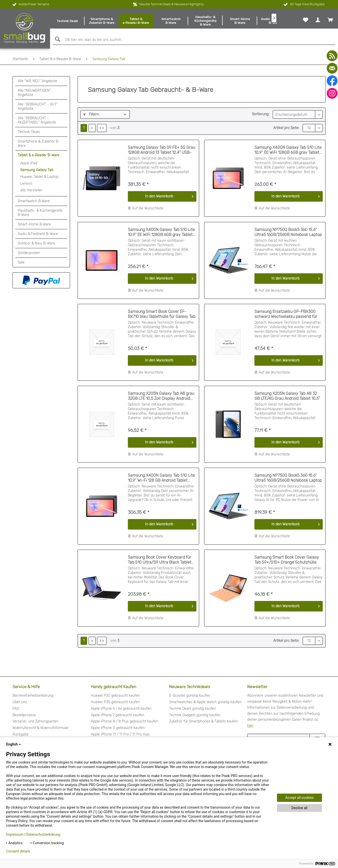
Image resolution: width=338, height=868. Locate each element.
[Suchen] (57, 39)
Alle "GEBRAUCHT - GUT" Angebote (38, 106)
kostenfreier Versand (30, 5)
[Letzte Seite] (102, 128)
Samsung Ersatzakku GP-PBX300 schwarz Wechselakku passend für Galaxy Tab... (286, 314)
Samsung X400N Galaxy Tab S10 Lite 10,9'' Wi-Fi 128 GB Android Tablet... (161, 478)
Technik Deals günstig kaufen (193, 709)
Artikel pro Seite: (286, 128)
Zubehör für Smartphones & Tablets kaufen (204, 721)
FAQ (16, 709)
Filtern (91, 114)
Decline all (299, 808)
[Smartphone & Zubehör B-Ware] (102, 21)
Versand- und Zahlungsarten (35, 721)
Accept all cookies (299, 798)
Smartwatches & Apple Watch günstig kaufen (205, 702)
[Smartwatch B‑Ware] (171, 21)
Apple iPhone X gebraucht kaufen (118, 728)
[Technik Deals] (67, 21)
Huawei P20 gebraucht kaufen (115, 696)
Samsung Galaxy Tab (37, 170)
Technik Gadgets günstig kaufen (195, 715)
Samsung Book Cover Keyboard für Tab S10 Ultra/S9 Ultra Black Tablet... (161, 560)
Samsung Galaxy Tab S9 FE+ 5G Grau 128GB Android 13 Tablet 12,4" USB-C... (161, 150)
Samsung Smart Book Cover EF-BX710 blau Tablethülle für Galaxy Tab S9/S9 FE (162, 314)
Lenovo (26, 183)
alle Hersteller (31, 190)
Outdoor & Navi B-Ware (36, 243)
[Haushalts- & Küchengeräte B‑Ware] (205, 21)
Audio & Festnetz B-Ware (38, 234)
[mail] (332, 68)
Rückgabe (21, 734)
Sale (21, 262)
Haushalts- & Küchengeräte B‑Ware (40, 213)
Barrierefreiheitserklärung (33, 696)
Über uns (20, 702)
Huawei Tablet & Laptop (39, 177)
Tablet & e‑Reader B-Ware (39, 155)
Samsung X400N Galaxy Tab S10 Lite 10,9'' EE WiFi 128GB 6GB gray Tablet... (288, 150)
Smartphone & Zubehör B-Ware (39, 144)
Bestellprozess (24, 715)
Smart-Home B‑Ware (34, 224)
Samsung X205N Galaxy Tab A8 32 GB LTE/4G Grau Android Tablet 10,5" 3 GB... (287, 396)
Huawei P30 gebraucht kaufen (115, 702)
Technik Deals (29, 132)
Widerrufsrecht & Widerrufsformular (41, 728)
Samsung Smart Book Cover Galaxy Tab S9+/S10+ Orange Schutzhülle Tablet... (287, 560)
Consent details (18, 851)
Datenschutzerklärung (43, 834)
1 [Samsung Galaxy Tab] (84, 128)
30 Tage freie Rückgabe (304, 5)
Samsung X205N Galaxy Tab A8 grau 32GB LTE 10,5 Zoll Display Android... (161, 396)
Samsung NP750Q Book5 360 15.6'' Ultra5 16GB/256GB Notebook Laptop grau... (288, 232)
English (14, 744)
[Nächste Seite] (92, 128)
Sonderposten (29, 253)
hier (250, 726)
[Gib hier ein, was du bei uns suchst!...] (194, 40)
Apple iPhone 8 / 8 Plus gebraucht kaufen (124, 721)
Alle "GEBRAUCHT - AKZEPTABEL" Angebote (37, 120)
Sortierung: (261, 114)
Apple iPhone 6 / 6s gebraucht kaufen (121, 709)
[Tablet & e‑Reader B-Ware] (136, 21)
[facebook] (332, 81)
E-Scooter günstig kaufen (190, 696)
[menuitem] (67, 21)
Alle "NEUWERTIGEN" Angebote (34, 93)
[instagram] (332, 93)
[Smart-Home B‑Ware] (240, 21)
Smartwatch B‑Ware (34, 201)
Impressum (15, 834)
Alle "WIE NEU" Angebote (38, 81)
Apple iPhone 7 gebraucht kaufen (117, 715)
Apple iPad (29, 163)
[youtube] (332, 56)
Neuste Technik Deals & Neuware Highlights (172, 4)
